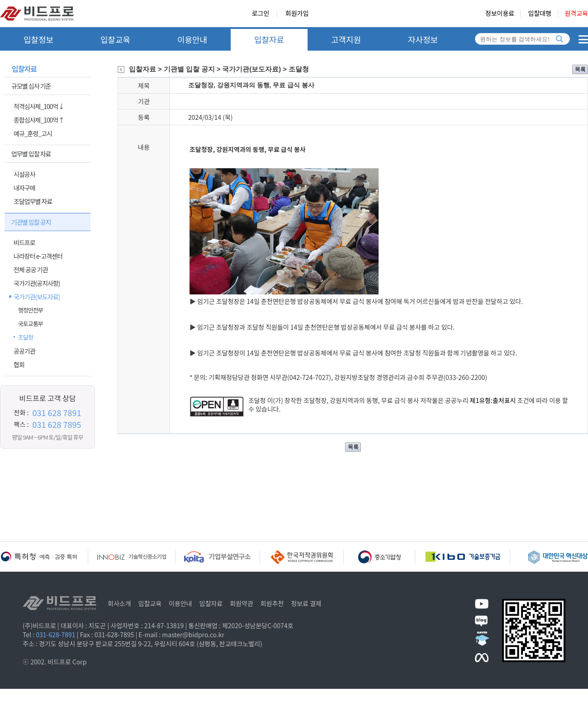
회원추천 (272, 603)
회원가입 (297, 14)
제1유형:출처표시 (494, 400)
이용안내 (192, 39)
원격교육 (576, 14)
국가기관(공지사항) (37, 283)
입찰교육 (115, 39)
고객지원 (346, 39)
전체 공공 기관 (31, 270)
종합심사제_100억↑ (39, 120)
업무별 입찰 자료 (31, 154)
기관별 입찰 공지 (31, 222)
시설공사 (24, 174)
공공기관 (24, 351)
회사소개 (119, 603)
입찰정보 (38, 39)
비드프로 (24, 242)
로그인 (261, 14)
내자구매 (24, 188)
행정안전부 (31, 310)
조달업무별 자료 (33, 201)
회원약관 (242, 603)
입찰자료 (269, 39)
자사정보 (423, 39)
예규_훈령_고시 (33, 133)
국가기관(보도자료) (37, 297)
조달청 (26, 337)
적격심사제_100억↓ (39, 106)
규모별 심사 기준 (31, 86)
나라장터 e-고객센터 (38, 256)
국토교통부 (31, 324)
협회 (19, 365)
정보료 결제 (306, 603)
